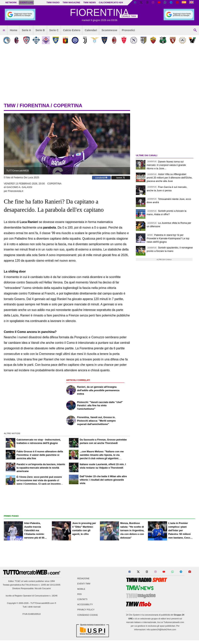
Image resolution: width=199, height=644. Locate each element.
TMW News (89, 2)
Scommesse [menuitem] (109, 30)
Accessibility (85, 605)
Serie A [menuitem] (26, 30)
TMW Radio (53, 2)
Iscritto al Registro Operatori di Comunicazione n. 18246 (32, 596)
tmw (10, 105)
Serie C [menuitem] (54, 30)
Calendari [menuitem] (91, 30)
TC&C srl (19, 581)
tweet (121, 178)
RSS (79, 594)
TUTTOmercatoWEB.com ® (43, 603)
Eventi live (26, 2)
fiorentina (34, 105)
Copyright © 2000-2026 (18, 603)
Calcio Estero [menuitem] (72, 30)
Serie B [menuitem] (40, 30)
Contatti (82, 599)
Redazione (83, 579)
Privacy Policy (86, 610)
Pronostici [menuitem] (128, 30)
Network (11, 2)
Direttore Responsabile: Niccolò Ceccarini (32, 588)
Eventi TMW (84, 584)
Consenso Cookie (88, 615)
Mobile (81, 589)
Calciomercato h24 (111, 2)
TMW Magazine (71, 2)
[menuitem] (4, 30)
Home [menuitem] (13, 30)
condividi (101, 178)
